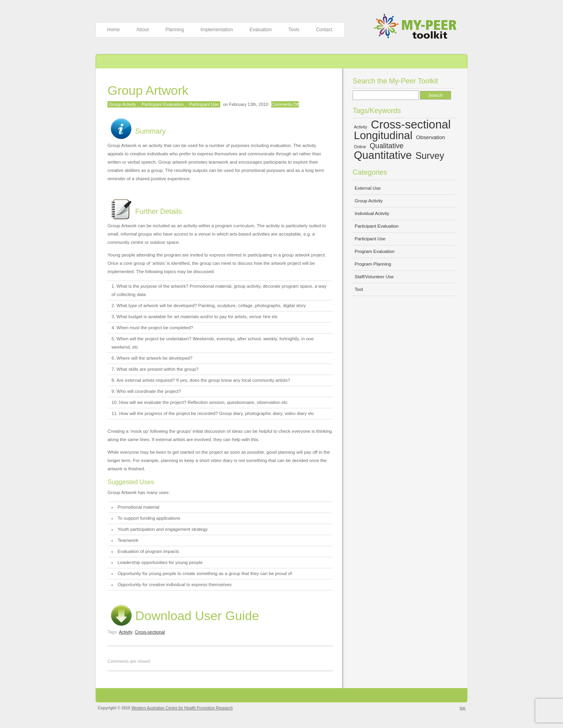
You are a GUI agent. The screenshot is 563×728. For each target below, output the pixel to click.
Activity (126, 632)
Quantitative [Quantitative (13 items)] (383, 155)
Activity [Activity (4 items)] (361, 127)
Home (113, 30)
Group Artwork (148, 91)
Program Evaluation (375, 251)
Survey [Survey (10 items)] (430, 156)
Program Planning (373, 264)
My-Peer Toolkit (418, 27)
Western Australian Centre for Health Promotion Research (182, 708)
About (143, 30)
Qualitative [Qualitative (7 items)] (387, 146)
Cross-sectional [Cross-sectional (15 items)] (411, 124)
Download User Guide (183, 616)
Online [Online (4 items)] (360, 147)
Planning (175, 30)
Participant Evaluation (162, 104)
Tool (359, 289)
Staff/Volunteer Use (374, 277)
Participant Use (204, 104)
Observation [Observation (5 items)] (431, 137)
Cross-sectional (150, 632)
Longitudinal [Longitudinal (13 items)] (383, 135)
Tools (294, 30)
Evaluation (261, 30)
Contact (324, 30)
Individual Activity (372, 213)
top (463, 708)
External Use (368, 188)
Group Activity (123, 104)
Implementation (217, 30)
